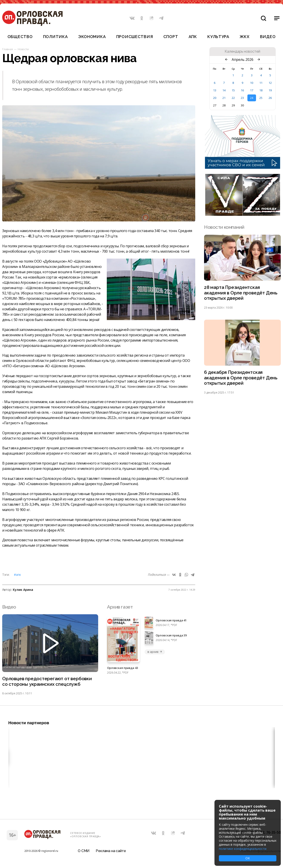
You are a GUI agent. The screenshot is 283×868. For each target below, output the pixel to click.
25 (261, 98)
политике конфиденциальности (243, 849)
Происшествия (135, 37)
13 (215, 90)
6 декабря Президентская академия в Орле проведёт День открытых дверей (241, 378)
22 (233, 98)
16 (242, 90)
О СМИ (84, 851)
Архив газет (120, 607)
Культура (218, 37)
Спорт (171, 37)
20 (215, 98)
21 (224, 98)
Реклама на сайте (111, 851)
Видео (268, 37)
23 (242, 98)
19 (270, 90)
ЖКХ (245, 37)
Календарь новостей (242, 52)
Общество (20, 37)
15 (233, 90)
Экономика (92, 37)
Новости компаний (224, 227)
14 (224, 90)
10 (252, 83)
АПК (193, 37)
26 (270, 98)
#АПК (17, 575)
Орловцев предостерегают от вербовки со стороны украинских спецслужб (48, 682)
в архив (155, 652)
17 (252, 90)
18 (261, 90)
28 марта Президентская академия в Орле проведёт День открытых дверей (241, 293)
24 (252, 98)
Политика (55, 37)
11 (261, 83)
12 (270, 83)
